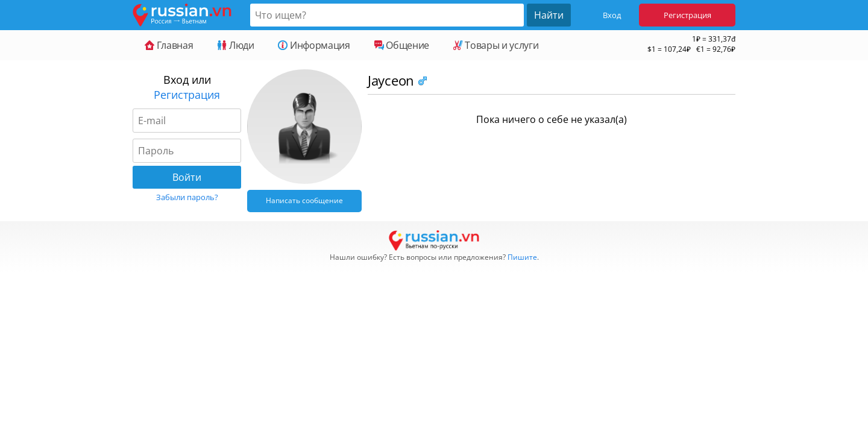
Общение (402, 45)
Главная (169, 45)
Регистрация (687, 15)
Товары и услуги (496, 45)
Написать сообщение (304, 200)
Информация (314, 45)
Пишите (522, 257)
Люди (235, 45)
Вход (612, 15)
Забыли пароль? (187, 197)
